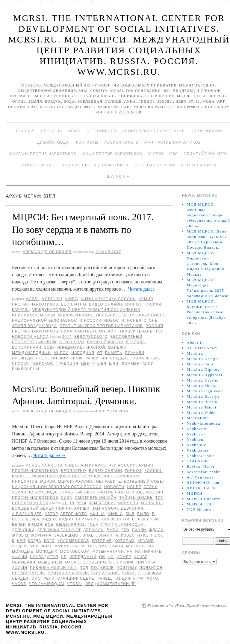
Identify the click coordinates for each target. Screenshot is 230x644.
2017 (67, 337)
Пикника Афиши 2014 (53, 568)
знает (89, 535)
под (84, 568)
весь (18, 519)
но (111, 557)
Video (71, 299)
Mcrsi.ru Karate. (202, 380)
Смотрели (43, 578)
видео (49, 519)
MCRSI (32, 299)
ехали (139, 530)
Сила (66, 331)
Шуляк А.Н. (119, 177)
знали (106, 535)
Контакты (87, 142)
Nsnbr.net (196, 434)
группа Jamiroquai (123, 525)
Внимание (88, 519)
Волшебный (116, 519)
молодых (47, 552)
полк (77, 358)
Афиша (97, 514)
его (125, 530)
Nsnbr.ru (195, 439)
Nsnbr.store (198, 450)
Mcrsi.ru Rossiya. (204, 396)
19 (72, 503)
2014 (82, 503)
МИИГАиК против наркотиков (43, 154)
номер (124, 557)
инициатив (70, 347)
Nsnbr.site (196, 445)
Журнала (41, 535)
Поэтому (127, 568)
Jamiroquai (102, 503)
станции (67, 578)
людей (19, 546)
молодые (23, 552)
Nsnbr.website (200, 456)
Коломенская (73, 541)
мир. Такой (111, 546)
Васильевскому (105, 342)
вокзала (136, 342)
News (74, 131)
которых (125, 541)
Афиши (115, 514)
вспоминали (27, 347)
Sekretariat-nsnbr (203, 472)
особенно (94, 562)
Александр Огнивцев (47, 252)
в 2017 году (72, 342)
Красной (96, 347)
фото (152, 578)
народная (83, 353)
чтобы (75, 584)
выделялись (71, 525)
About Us (52, 131)
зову (49, 347)
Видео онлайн (106, 304)
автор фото (74, 514)
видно (66, 519)
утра (139, 578)
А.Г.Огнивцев (101, 131)
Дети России (207, 131)
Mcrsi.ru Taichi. (202, 407)
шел (102, 364)
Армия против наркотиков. (154, 131)
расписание (105, 573)
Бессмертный (127, 337)
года (93, 525)
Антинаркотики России (108, 299)
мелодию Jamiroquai (54, 546)
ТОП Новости (200, 509)
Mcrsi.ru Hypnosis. (205, 375)
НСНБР (134, 321)
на (130, 552)
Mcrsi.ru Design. (203, 359)
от (100, 353)
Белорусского (91, 337)
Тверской (42, 364)
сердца (118, 358)
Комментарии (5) (117, 584)
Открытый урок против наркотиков (101, 326)
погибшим (57, 358)
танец (104, 578)
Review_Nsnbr (201, 466)
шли (114, 364)
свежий (152, 573)
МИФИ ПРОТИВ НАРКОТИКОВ (112, 154)
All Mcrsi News (202, 348)
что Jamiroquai (47, 584)
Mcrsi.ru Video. (202, 413)
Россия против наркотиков (96, 165)
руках (128, 573)
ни (102, 557)
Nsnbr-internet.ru (203, 423)
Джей (113, 530)
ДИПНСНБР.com (203, 483)
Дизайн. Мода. (54, 142)
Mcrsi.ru (52, 299)
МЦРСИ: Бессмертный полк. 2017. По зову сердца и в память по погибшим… (83, 229)
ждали (156, 530)
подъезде (102, 568)
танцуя (122, 578)
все (49, 525)
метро (89, 546)
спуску (20, 364)
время (35, 525)
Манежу (117, 347)
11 (64, 503)
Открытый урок (39, 165)
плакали (135, 353)
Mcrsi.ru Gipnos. (203, 369)
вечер (32, 519)
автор (51, 514)
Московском (75, 552)
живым (20, 535)
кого (49, 541)
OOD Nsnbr (198, 461)
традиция (67, 364)
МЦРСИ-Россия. (76, 315)
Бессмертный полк (34, 342)
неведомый (83, 557)
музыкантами (108, 552)
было (143, 514)
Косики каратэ (121, 142)
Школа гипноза (199, 165)
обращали (24, 562)
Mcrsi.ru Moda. (201, 386)
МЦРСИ (48, 315)
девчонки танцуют (59, 530)
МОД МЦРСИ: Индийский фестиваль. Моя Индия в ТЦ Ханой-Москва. (206, 263)
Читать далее (144, 289)
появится (151, 568)
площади (23, 358)
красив (146, 541)
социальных (144, 358)
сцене (87, 578)
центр (88, 364)
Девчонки (23, 530)
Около (73, 562)
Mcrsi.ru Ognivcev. (205, 391)
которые (102, 541)
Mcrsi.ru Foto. (201, 364)
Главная (25, 131)
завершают (67, 535)
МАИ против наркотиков (173, 142)
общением (50, 562)
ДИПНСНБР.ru (201, 488)
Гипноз (133, 304)
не (64, 557)
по (39, 358)
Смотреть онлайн (96, 331)
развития (96, 358)
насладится (44, 557)
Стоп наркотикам (155, 165)
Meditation (197, 418)
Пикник (125, 562)
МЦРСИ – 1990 (163, 154)
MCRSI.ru (128, 503)
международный (31, 353)
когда (35, 541)
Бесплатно (73, 304)
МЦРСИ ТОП (200, 504)
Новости (114, 321)
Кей (21, 541)
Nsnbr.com (197, 429)
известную (134, 535)
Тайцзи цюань (136, 331)
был (130, 514)
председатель (28, 573)
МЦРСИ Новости (204, 499)
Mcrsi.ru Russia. (202, 402)
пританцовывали (68, 573)
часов (19, 584)
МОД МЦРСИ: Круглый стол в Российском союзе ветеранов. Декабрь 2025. (206, 312)
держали (93, 530)
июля (156, 535)
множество (140, 546)
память (114, 353)
